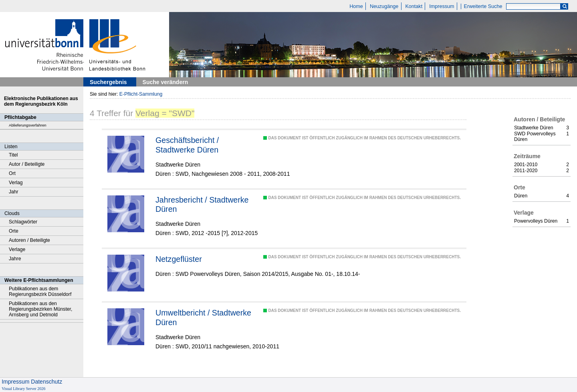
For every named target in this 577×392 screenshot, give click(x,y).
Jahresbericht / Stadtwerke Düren (202, 205)
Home (356, 6)
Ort (12, 173)
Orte (14, 231)
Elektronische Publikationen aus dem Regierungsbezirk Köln (41, 101)
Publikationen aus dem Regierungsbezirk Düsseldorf (40, 291)
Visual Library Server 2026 (23, 389)
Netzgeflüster (179, 259)
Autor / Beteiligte (27, 164)
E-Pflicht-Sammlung (141, 94)
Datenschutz (46, 382)
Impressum (442, 6)
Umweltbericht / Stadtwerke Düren (203, 318)
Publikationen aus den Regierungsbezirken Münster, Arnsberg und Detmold (40, 309)
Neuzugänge (384, 6)
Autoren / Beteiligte (29, 240)
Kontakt (414, 6)
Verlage (17, 249)
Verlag (16, 183)
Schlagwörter (23, 222)
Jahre (15, 259)
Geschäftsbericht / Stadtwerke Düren (187, 145)
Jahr (14, 192)
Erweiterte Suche (483, 6)
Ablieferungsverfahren (28, 125)
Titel (13, 155)
